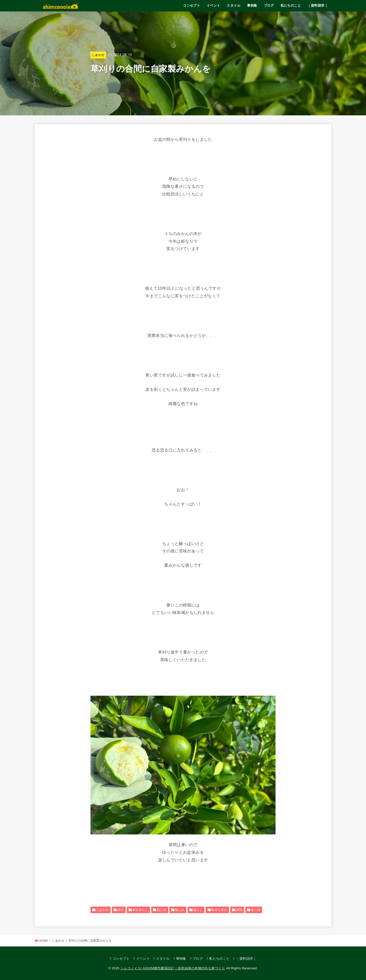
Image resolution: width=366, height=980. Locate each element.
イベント (213, 5)
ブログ (269, 5)
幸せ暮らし (140, 910)
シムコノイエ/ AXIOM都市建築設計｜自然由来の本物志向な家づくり (173, 968)
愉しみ (180, 910)
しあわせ (98, 55)
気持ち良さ (219, 910)
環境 (239, 910)
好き (121, 910)
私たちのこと (291, 5)
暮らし (198, 910)
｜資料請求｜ (318, 5)
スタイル (234, 5)
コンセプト (192, 5)
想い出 (162, 910)
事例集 (252, 5)
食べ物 (256, 910)
